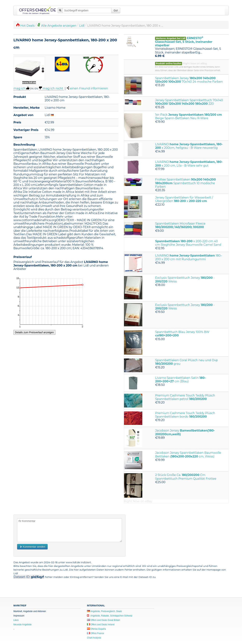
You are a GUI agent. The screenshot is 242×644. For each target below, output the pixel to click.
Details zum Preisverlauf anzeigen (34, 332)
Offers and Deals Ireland (101, 625)
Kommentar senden (32, 547)
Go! (116, 10)
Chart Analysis (94, 638)
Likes (16, 620)
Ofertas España (96, 629)
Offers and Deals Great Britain (104, 620)
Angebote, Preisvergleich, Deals (104, 611)
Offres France (95, 633)
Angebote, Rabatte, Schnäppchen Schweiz (110, 616)
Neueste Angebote (23, 625)
